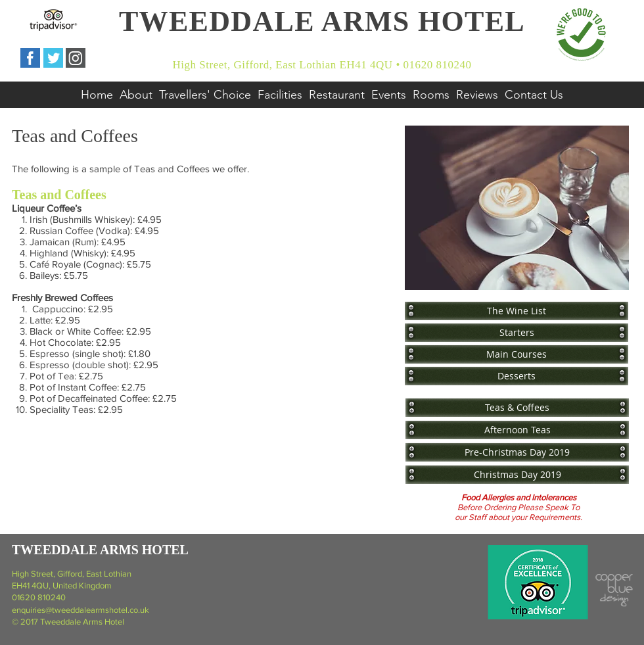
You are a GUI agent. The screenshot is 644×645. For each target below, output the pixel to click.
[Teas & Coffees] (517, 407)
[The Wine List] (517, 311)
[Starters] (517, 332)
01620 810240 (39, 597)
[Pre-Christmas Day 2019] (517, 452)
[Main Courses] (517, 354)
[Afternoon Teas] (517, 430)
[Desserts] (517, 376)
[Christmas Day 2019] (517, 474)
